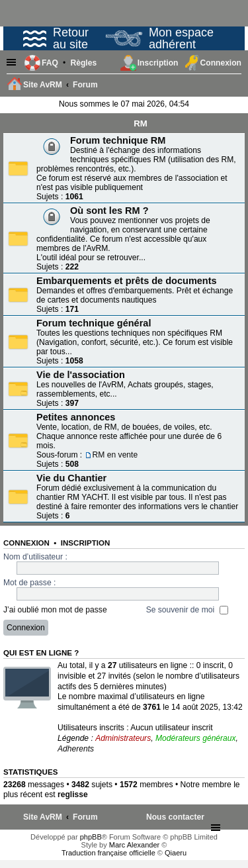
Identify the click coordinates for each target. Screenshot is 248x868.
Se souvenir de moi (187, 610)
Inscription (85, 543)
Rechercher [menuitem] (234, 86)
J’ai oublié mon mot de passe (55, 610)
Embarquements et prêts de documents (127, 281)
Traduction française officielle (108, 853)
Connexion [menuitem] (221, 63)
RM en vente (115, 455)
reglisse (73, 795)
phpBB (91, 837)
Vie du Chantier (71, 478)
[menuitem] (83, 63)
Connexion (26, 543)
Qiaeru (176, 853)
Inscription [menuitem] (158, 63)
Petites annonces (76, 417)
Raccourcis (13, 63)
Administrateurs (123, 738)
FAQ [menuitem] (50, 63)
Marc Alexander (134, 845)
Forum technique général (94, 323)
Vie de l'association (81, 375)
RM (141, 123)
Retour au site (56, 38)
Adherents (76, 749)
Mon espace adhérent (160, 38)
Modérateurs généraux (196, 738)
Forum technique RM (118, 140)
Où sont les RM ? (109, 211)
